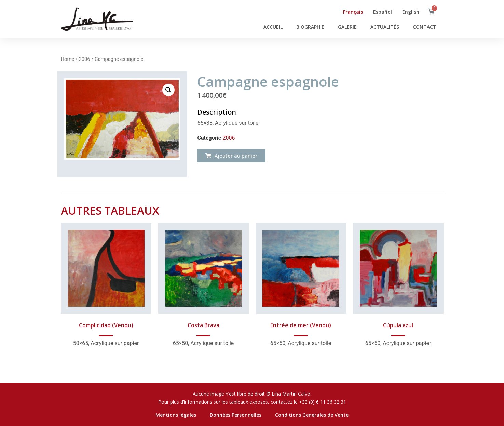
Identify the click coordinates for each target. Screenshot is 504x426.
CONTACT (425, 27)
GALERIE (347, 27)
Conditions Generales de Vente (312, 415)
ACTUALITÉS (385, 27)
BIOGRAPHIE (310, 27)
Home (68, 59)
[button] (231, 156)
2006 (84, 59)
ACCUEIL (273, 27)
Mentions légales (176, 415)
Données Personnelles (236, 415)
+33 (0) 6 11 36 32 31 (323, 402)
